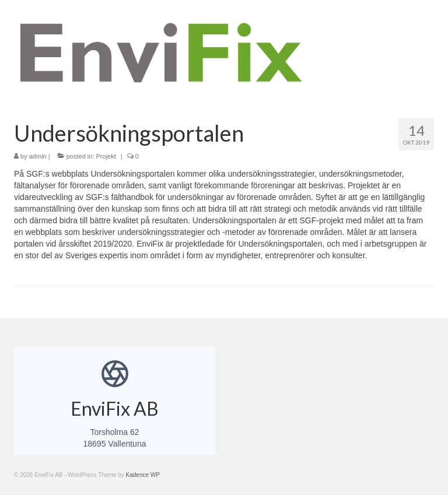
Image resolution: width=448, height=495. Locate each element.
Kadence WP (143, 475)
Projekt (106, 156)
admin (38, 156)
